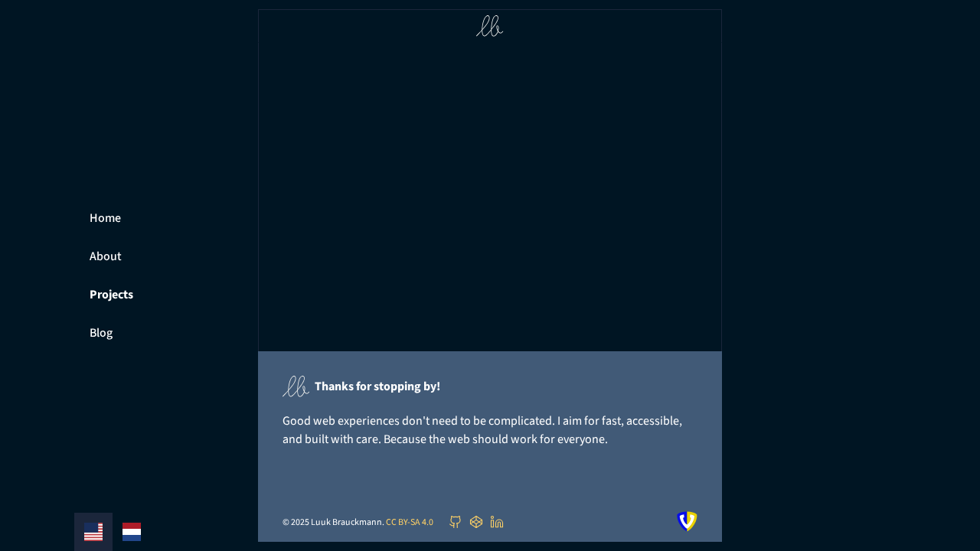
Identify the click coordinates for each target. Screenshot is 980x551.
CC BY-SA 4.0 (410, 522)
